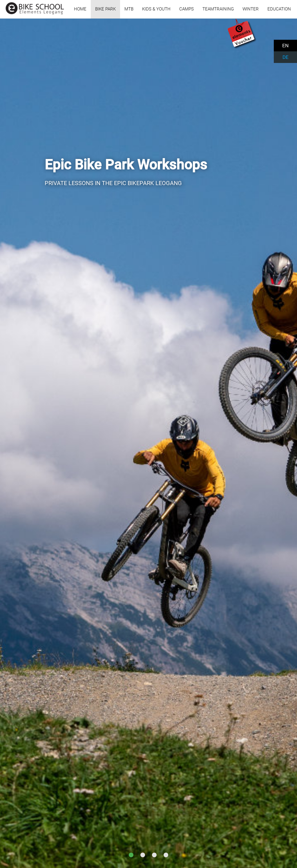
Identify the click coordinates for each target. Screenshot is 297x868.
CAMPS (186, 9)
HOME (80, 9)
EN (285, 46)
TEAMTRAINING (218, 9)
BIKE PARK (105, 9)
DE (286, 57)
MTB (129, 9)
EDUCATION (279, 9)
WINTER (251, 9)
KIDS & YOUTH (156, 9)
